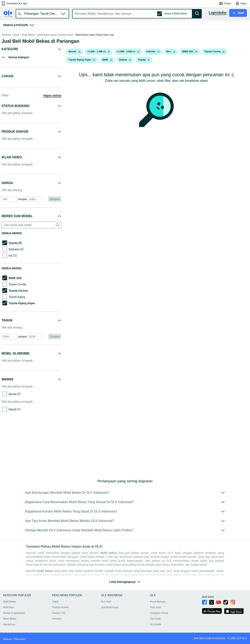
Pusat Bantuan (158, 602)
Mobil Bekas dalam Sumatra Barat (55, 86)
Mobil (16, 86)
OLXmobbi (156, 624)
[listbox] (79, 103)
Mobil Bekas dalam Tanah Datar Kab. (95, 86)
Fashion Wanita (60, 607)
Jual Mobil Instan (110, 607)
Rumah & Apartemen (14, 613)
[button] (14, 4)
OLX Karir (106, 602)
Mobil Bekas (28, 86)
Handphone (9, 624)
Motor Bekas (10, 619)
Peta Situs (156, 607)
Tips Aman (156, 619)
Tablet (55, 602)
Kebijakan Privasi (159, 613)
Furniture (57, 619)
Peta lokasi (20, 639)
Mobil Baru (9, 607)
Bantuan (8, 639)
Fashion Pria (59, 613)
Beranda (6, 86)
